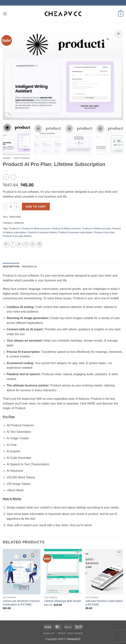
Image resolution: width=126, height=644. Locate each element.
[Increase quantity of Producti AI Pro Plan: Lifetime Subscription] (17, 206)
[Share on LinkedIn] (39, 245)
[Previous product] (13, 177)
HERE (91, 404)
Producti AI (15, 228)
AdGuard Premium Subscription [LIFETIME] (104, 603)
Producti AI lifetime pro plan (97, 228)
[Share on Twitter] (19, 245)
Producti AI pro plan (104, 232)
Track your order (70, 633)
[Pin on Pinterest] (33, 245)
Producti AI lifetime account (36, 228)
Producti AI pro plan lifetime (17, 236)
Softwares (22, 158)
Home (7, 158)
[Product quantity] (11, 206)
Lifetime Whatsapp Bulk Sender (63, 601)
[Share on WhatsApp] (6, 245)
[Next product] (6, 177)
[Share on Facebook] (13, 245)
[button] (5, 14)
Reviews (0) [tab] (29, 267)
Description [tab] (11, 267)
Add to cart (36, 207)
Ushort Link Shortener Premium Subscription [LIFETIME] (21, 603)
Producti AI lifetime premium (66, 228)
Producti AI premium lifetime (42, 232)
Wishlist (49, 633)
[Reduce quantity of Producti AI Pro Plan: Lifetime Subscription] (5, 206)
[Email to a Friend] (26, 245)
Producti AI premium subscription (76, 232)
